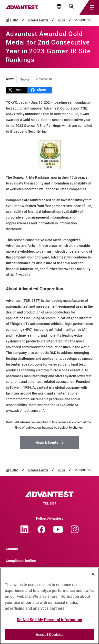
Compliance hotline (21, 561)
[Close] (93, 576)
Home (14, 20)
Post (15, 90)
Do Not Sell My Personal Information (49, 622)
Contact (12, 549)
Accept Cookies (49, 637)
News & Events (38, 20)
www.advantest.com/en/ (25, 411)
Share (38, 90)
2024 (61, 20)
